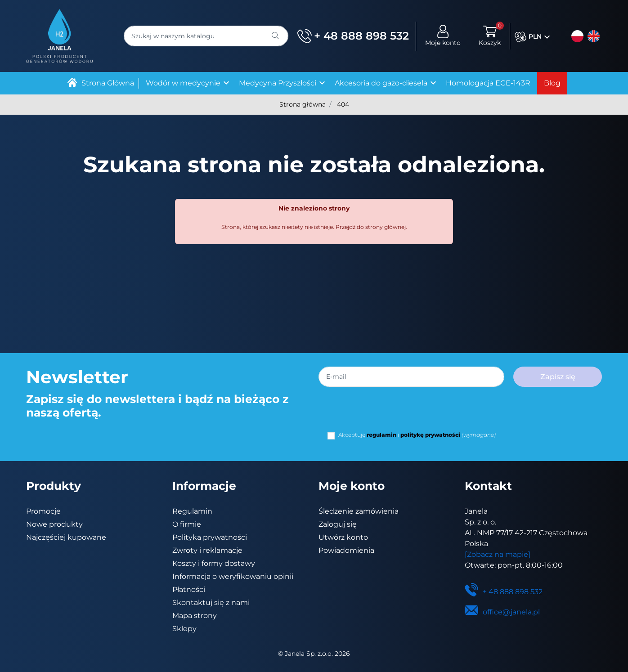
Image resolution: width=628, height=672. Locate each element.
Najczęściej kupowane (66, 537)
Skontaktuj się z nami (211, 603)
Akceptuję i (417, 435)
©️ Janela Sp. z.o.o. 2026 (314, 654)
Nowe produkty (54, 524)
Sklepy (184, 629)
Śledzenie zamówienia (359, 511)
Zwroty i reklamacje (207, 550)
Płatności (189, 589)
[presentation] (396, 413)
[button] (490, 36)
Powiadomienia (346, 550)
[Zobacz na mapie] (498, 554)
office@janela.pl (502, 612)
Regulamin (192, 511)
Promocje (43, 511)
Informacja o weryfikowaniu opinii (233, 576)
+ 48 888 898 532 (353, 36)
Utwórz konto (343, 537)
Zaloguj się (338, 524)
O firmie (187, 524)
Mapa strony (195, 616)
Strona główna (303, 104)
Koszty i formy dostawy (214, 563)
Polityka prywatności (210, 537)
